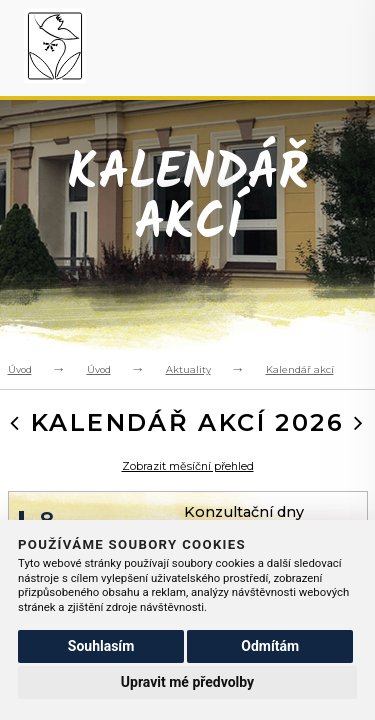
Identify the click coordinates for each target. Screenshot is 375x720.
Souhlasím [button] (101, 646)
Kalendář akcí (300, 369)
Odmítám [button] (270, 646)
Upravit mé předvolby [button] (187, 682)
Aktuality (188, 369)
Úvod (20, 369)
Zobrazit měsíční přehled (188, 466)
